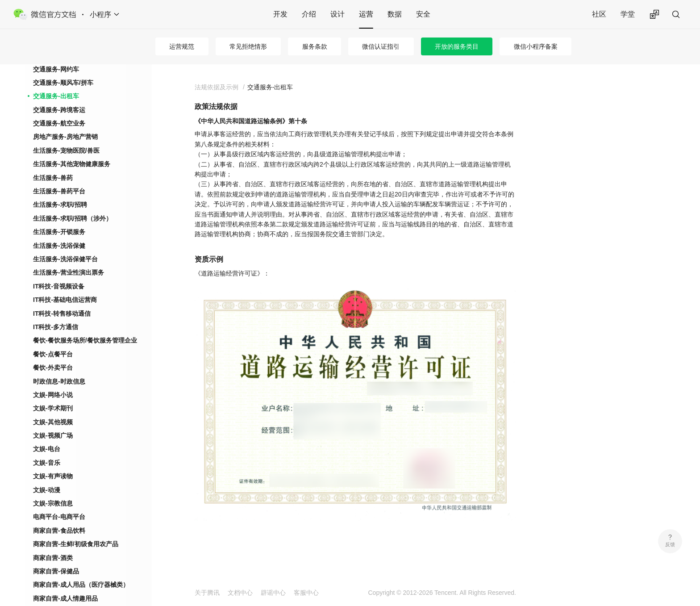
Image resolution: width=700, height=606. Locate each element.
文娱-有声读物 (53, 476)
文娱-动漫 (47, 490)
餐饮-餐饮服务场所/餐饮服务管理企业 (85, 340)
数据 (395, 14)
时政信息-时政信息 (59, 381)
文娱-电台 (47, 449)
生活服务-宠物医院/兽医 (66, 150)
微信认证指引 (381, 46)
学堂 (628, 14)
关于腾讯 (207, 593)
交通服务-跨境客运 (59, 110)
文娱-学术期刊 (53, 408)
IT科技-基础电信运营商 (65, 300)
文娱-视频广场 (53, 435)
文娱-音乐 (47, 463)
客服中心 (306, 593)
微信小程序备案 (536, 46)
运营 (366, 14)
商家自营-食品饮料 (59, 531)
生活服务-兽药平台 (59, 191)
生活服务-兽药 (53, 178)
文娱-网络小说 (53, 395)
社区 (599, 14)
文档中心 (240, 593)
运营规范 (182, 46)
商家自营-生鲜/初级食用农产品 (76, 544)
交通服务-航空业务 (59, 123)
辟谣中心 (273, 593)
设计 (337, 14)
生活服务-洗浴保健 (59, 246)
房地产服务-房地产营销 (65, 137)
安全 (423, 14)
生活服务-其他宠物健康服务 (72, 164)
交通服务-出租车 (56, 96)
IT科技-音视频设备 (59, 286)
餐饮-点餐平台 (53, 354)
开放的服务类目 (457, 46)
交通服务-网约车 (56, 69)
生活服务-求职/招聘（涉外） (73, 218)
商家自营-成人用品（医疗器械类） (81, 585)
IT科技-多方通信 (56, 327)
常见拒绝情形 (248, 46)
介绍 (309, 14)
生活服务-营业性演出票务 (69, 272)
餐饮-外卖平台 (53, 368)
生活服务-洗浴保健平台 (65, 259)
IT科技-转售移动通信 (62, 313)
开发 (280, 14)
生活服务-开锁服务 (59, 232)
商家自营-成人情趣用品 (65, 598)
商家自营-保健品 (56, 571)
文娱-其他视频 (53, 422)
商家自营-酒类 (53, 558)
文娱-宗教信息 (53, 503)
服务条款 (315, 46)
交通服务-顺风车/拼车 (63, 83)
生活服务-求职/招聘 (60, 205)
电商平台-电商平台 (59, 517)
